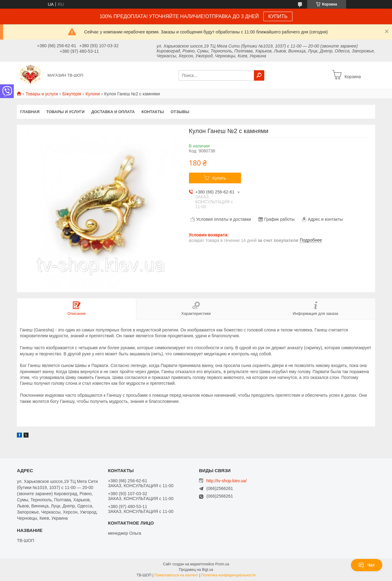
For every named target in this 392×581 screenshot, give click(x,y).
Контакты (153, 112)
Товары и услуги (42, 94)
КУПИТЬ (278, 16)
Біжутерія (72, 94)
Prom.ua (222, 564)
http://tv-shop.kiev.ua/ (227, 481)
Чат (367, 565)
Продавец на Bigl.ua (196, 570)
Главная (30, 112)
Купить (219, 178)
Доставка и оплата (113, 112)
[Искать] (259, 75)
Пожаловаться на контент (176, 575)
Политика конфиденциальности (228, 575)
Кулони (93, 94)
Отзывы (180, 112)
